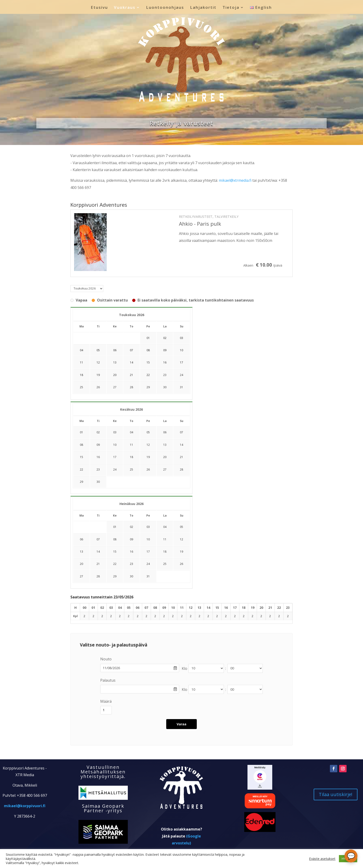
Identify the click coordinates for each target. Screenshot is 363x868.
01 (81, 432)
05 (148, 432)
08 (81, 445)
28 (131, 387)
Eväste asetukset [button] (322, 859)
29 (148, 387)
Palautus (108, 680)
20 (165, 457)
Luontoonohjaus (165, 8)
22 (81, 469)
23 (165, 375)
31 (181, 387)
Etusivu (99, 8)
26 (98, 387)
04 (131, 432)
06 (165, 432)
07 (181, 432)
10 (115, 445)
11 (131, 445)
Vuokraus (125, 8)
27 (115, 387)
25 (81, 387)
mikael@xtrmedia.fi (235, 180)
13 (165, 445)
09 (98, 445)
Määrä (106, 701)
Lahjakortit (203, 8)
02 (98, 432)
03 (115, 432)
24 (181, 375)
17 (115, 457)
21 (181, 457)
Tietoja (231, 8)
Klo (185, 668)
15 (81, 457)
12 (148, 445)
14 (181, 445)
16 (98, 457)
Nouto (106, 659)
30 (165, 387)
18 (131, 457)
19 (148, 457)
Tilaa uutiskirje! (336, 810)
